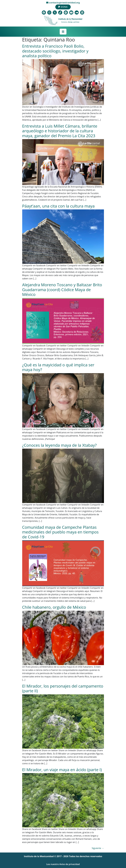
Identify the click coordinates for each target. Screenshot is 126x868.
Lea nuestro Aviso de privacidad (63, 864)
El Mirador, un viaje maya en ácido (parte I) (62, 770)
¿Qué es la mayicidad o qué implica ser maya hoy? (58, 367)
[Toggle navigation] (63, 32)
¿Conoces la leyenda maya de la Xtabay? (59, 445)
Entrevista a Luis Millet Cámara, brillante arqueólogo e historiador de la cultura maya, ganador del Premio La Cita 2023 (60, 131)
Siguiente (98, 848)
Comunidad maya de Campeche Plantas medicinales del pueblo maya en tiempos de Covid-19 (60, 532)
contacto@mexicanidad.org (63, 3)
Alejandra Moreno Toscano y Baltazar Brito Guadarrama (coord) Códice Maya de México (62, 290)
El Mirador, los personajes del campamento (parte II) (63, 688)
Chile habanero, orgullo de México (54, 607)
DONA (63, 7)
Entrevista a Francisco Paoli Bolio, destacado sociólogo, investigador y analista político (55, 51)
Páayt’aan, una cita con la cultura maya (58, 206)
